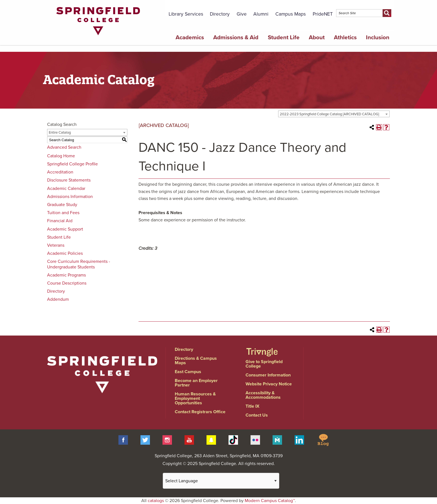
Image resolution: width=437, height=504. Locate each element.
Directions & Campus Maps (196, 361)
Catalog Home (61, 156)
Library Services (186, 14)
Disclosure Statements (69, 180)
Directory (220, 14)
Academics (190, 37)
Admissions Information (70, 197)
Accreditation (60, 172)
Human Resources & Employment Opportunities (195, 398)
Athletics (345, 37)
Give (242, 14)
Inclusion (378, 37)
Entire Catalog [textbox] (60, 133)
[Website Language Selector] (221, 481)
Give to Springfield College (264, 364)
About (317, 37)
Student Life (284, 37)
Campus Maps (291, 14)
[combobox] (334, 114)
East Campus (188, 372)
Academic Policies (65, 253)
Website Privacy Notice (269, 384)
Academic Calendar (66, 189)
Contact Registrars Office (200, 412)
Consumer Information (268, 375)
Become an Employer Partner (196, 383)
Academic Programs (66, 275)
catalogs (156, 501)
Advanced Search (64, 147)
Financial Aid (60, 221)
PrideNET (323, 14)
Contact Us (257, 415)
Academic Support (65, 229)
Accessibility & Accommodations (263, 395)
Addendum (58, 299)
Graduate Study (62, 205)
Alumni (261, 14)
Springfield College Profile (72, 164)
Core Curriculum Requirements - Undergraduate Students (79, 264)
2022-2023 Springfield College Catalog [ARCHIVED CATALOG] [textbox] (329, 114)
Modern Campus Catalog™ (270, 501)
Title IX (253, 406)
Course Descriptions (67, 283)
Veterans (56, 245)
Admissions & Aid (236, 37)
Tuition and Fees (63, 213)
